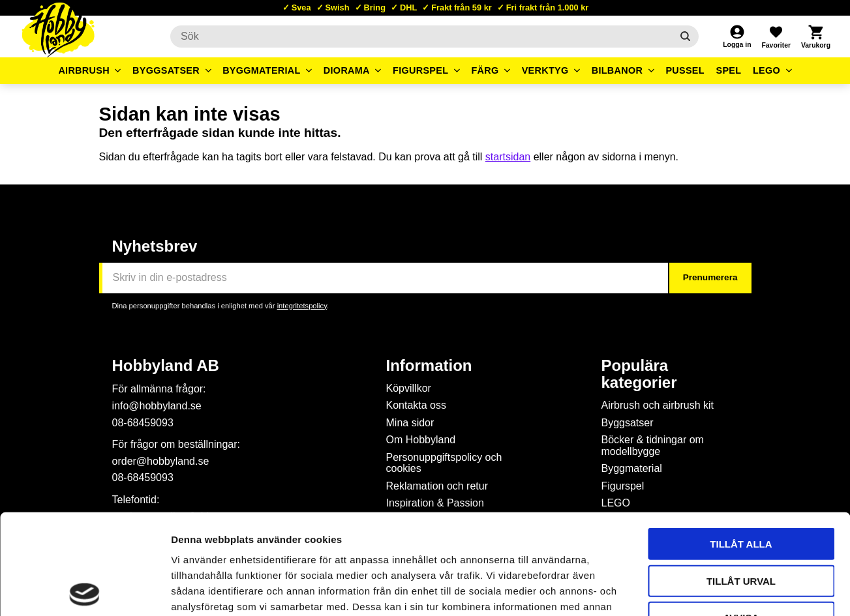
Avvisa (741, 517)
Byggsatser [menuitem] (166, 70)
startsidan (508, 157)
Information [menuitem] (429, 366)
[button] (776, 37)
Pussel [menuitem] (685, 70)
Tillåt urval (741, 481)
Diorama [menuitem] (347, 70)
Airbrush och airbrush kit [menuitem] (658, 405)
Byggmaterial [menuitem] (262, 70)
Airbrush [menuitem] (84, 70)
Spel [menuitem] (729, 70)
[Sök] (686, 37)
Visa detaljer (708, 590)
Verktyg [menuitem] (545, 70)
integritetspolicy (302, 306)
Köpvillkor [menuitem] (409, 388)
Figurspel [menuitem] (420, 70)
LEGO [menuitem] (767, 70)
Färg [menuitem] (485, 70)
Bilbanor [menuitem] (617, 70)
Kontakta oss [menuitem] (417, 405)
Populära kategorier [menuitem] (639, 374)
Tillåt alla (741, 444)
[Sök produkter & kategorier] (421, 37)
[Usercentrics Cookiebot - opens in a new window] (84, 591)
